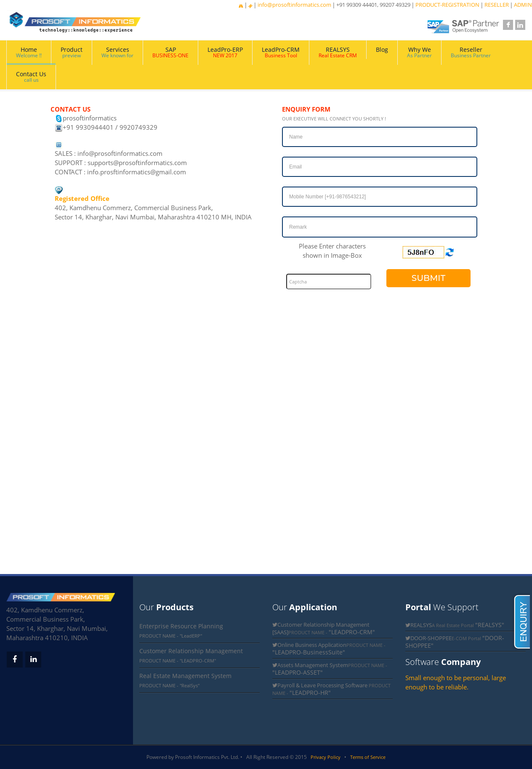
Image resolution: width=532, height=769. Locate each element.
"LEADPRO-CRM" (352, 632)
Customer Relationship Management (191, 651)
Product (72, 52)
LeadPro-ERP (225, 52)
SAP (170, 52)
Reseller (471, 52)
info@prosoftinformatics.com (294, 5)
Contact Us (31, 77)
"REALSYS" (490, 625)
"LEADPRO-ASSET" (298, 672)
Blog (382, 49)
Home (29, 52)
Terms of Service (368, 757)
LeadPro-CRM (281, 52)
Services (117, 52)
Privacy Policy (326, 757)
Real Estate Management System (185, 676)
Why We (419, 52)
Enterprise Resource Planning (181, 626)
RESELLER (497, 5)
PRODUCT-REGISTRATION (447, 5)
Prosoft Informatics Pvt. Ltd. (207, 757)
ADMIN (523, 5)
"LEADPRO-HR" (310, 693)
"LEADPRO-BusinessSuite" (309, 652)
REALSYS (338, 52)
